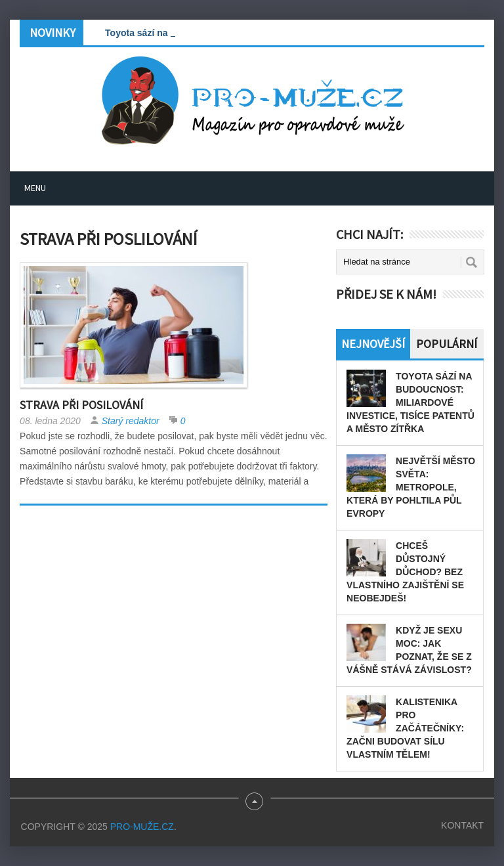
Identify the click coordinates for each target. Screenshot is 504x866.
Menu (35, 188)
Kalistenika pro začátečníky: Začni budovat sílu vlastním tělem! (405, 728)
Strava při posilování (81, 405)
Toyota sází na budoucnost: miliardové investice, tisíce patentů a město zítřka (410, 402)
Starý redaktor (131, 421)
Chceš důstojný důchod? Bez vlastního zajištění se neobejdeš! (405, 572)
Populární (447, 344)
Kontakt (462, 825)
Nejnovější (373, 344)
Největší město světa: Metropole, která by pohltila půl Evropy (411, 487)
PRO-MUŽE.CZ (142, 827)
